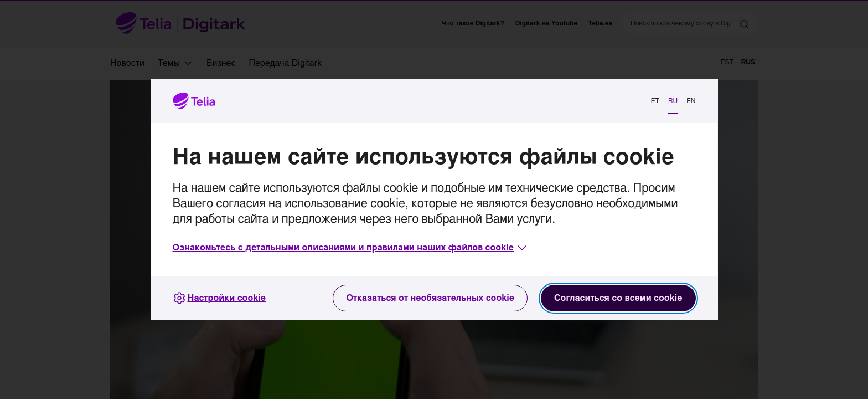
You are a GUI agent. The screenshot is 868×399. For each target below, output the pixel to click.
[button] (351, 248)
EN (691, 101)
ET (655, 101)
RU (673, 101)
